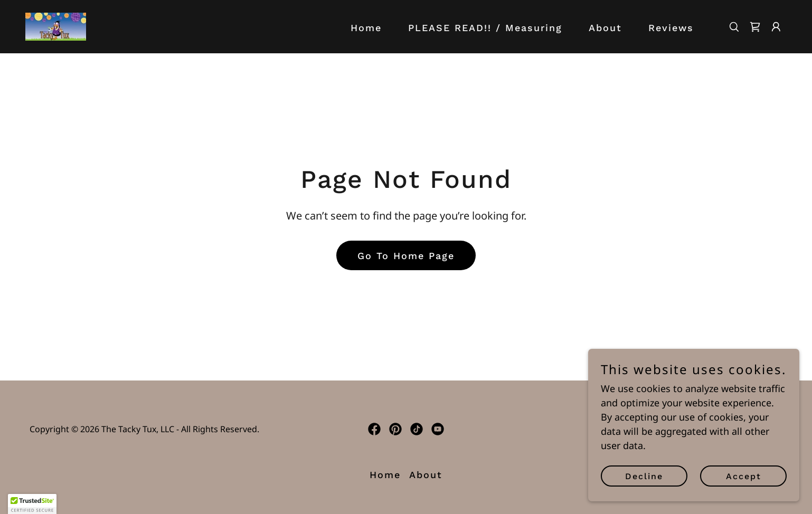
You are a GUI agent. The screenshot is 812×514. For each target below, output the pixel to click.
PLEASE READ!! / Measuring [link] (485, 28)
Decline (644, 476)
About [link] (605, 28)
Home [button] (385, 475)
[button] (776, 27)
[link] (56, 25)
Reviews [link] (671, 28)
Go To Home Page (406, 256)
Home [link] (366, 28)
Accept (744, 476)
